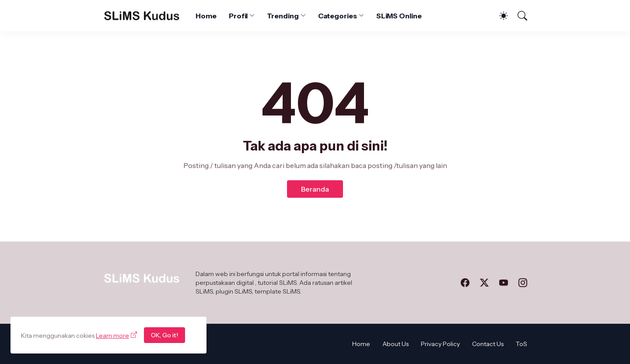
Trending (283, 16)
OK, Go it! (164, 335)
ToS (521, 344)
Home (206, 16)
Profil (238, 16)
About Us (395, 344)
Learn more (112, 336)
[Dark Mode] (499, 16)
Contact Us (488, 344)
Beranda (315, 189)
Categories (338, 16)
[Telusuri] (518, 16)
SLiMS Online (399, 16)
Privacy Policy (440, 344)
